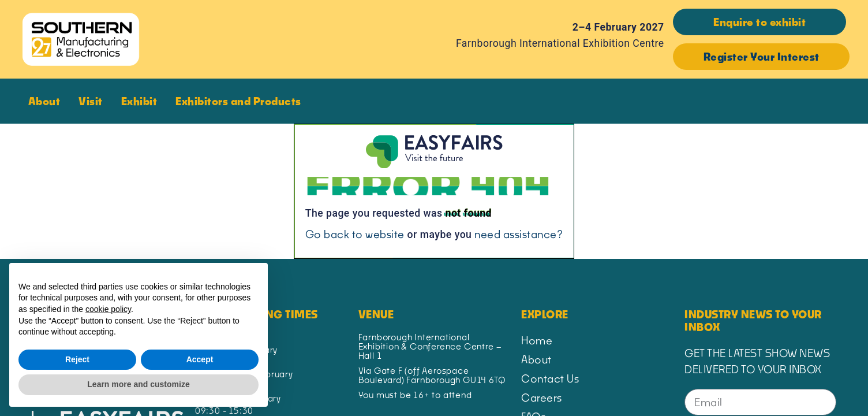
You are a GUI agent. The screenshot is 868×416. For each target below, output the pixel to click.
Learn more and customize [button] (138, 384)
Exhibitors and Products (241, 101)
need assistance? (519, 234)
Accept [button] (200, 359)
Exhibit (142, 101)
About (47, 101)
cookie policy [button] (108, 309)
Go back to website (355, 234)
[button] (759, 22)
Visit (93, 101)
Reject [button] (77, 359)
